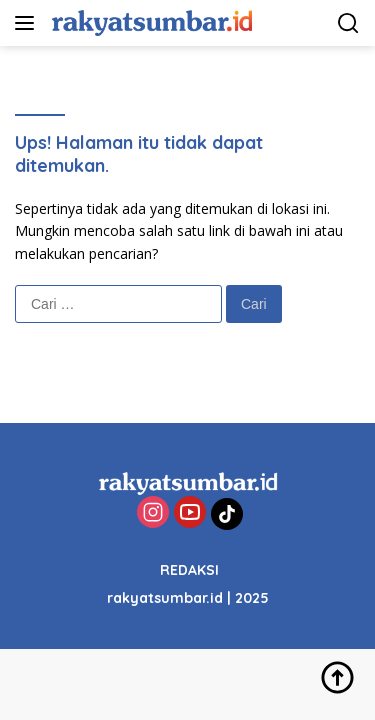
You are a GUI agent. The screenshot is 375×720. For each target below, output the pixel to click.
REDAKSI (189, 570)
